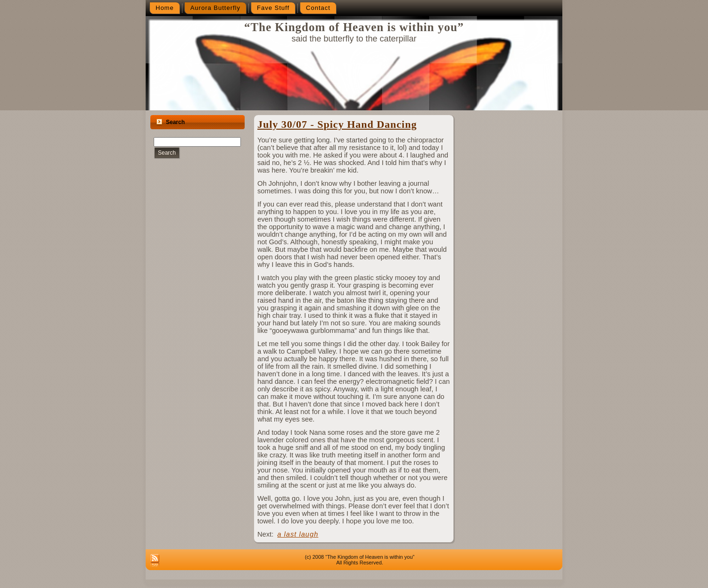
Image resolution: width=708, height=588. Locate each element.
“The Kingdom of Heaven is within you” (354, 27)
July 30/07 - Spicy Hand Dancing (337, 124)
